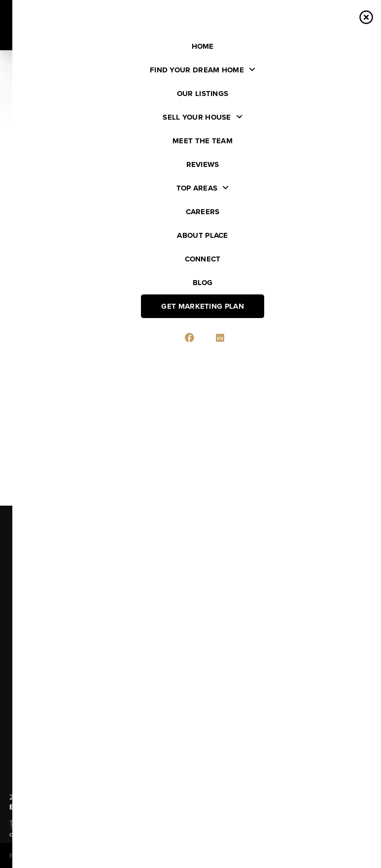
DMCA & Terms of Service (301, 856)
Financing (35, 601)
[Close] (359, 773)
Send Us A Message (190, 734)
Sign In (343, 10)
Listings (31, 557)
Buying (30, 572)
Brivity (53, 856)
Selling (30, 587)
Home (27, 542)
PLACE (37, 807)
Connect (33, 671)
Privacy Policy (235, 856)
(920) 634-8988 (280, 691)
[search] (154, 96)
